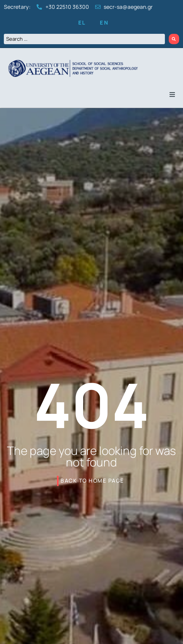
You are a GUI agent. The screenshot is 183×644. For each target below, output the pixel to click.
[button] (172, 95)
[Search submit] (174, 39)
